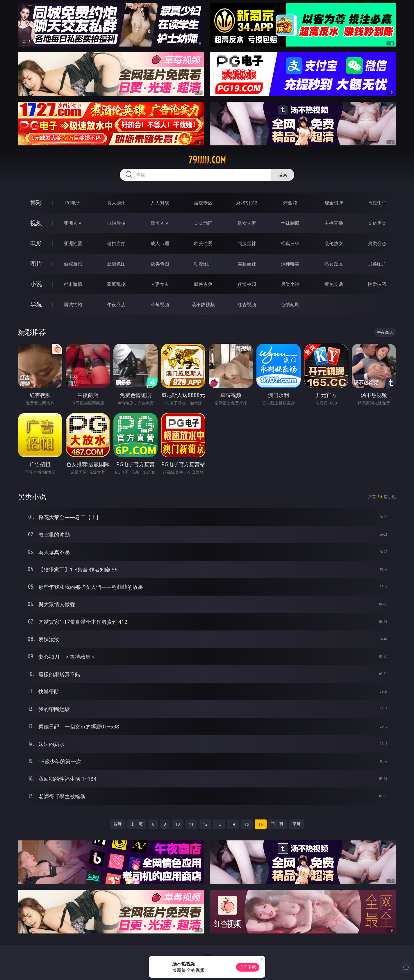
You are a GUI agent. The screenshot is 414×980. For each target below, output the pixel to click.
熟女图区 (334, 264)
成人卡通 (160, 243)
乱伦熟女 (334, 243)
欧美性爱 (203, 243)
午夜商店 (116, 304)
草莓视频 (160, 304)
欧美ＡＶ (160, 223)
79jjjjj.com (207, 160)
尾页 (297, 824)
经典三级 (290, 243)
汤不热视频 (203, 304)
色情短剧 (290, 304)
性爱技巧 (377, 284)
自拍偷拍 (116, 223)
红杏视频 (247, 304)
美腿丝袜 (247, 264)
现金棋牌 (334, 203)
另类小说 (290, 284)
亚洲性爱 (73, 243)
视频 (36, 223)
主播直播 (334, 223)
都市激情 (73, 284)
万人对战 (160, 203)
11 (191, 824)
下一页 (277, 824)
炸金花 (290, 203)
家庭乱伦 (116, 284)
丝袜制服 (290, 223)
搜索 (283, 175)
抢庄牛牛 (377, 203)
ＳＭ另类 (377, 223)
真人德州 (116, 203)
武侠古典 (203, 284)
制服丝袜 (247, 243)
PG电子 (73, 203)
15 (247, 824)
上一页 (137, 824)
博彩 (36, 203)
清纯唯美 (290, 264)
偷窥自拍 (73, 264)
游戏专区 (203, 203)
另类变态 (377, 243)
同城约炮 (73, 304)
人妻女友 (160, 284)
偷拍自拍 (116, 243)
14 (233, 824)
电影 (36, 243)
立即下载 (248, 967)
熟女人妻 (247, 223)
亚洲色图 (116, 264)
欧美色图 (160, 264)
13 (219, 824)
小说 (36, 284)
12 (205, 824)
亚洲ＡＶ (73, 223)
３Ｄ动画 (203, 223)
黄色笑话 (334, 284)
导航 (36, 304)
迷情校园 (247, 284)
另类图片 (377, 264)
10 (177, 824)
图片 (36, 264)
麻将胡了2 (247, 203)
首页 (117, 824)
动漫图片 (203, 264)
